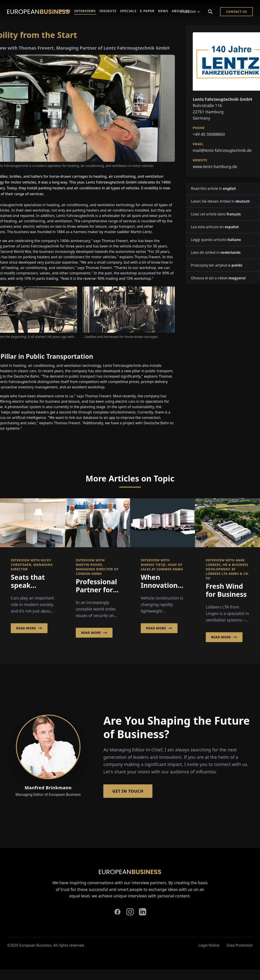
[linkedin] (143, 912)
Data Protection (240, 945)
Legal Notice (209, 945)
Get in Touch (128, 791)
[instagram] (130, 912)
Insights (108, 11)
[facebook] (117, 912)
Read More (29, 628)
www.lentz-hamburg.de (215, 166)
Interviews (85, 11)
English (190, 12)
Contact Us (236, 12)
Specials (128, 11)
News (163, 11)
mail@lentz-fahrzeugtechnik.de (222, 150)
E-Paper (147, 11)
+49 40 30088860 (209, 134)
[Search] (210, 12)
